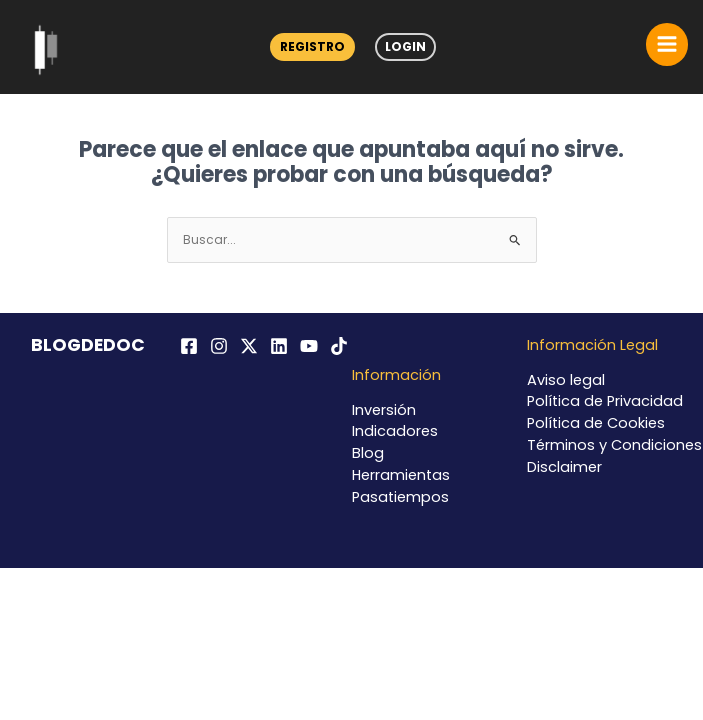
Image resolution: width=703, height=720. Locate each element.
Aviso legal (566, 380)
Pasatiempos (400, 497)
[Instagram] (219, 346)
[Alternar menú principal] (667, 44)
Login (405, 46)
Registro (312, 46)
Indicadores (395, 431)
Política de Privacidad (605, 401)
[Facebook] (189, 346)
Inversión (384, 410)
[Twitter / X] (249, 346)
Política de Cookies (596, 423)
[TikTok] (339, 346)
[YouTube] (309, 346)
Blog (368, 453)
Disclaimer (564, 467)
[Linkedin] (279, 346)
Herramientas (401, 475)
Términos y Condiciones (614, 445)
